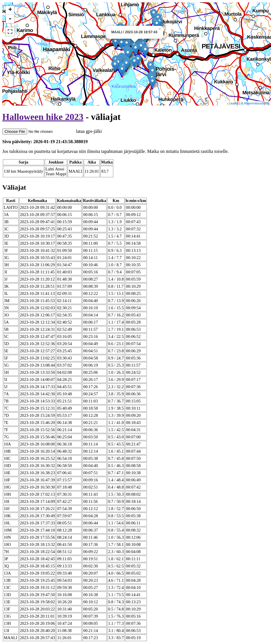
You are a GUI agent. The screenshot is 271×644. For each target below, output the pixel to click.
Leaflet (234, 103)
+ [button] (10, 10)
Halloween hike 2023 (43, 117)
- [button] (10, 19)
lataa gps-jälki (52, 131)
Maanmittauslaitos (257, 103)
